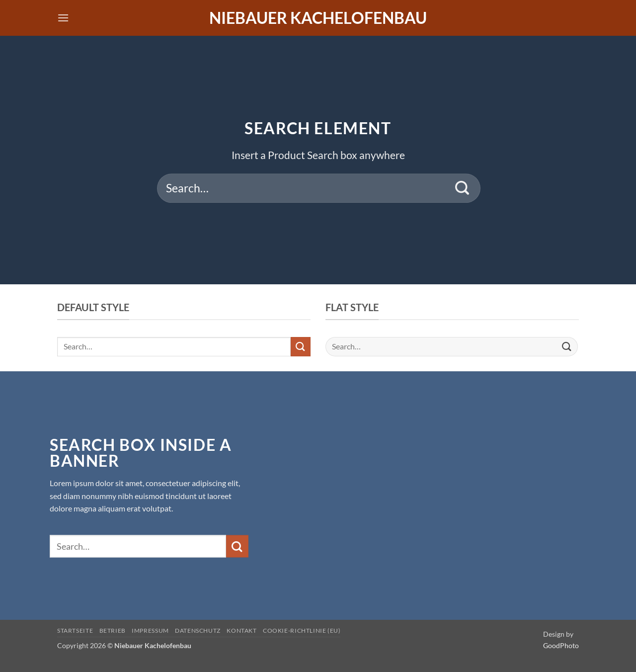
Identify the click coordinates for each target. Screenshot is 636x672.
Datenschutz (198, 630)
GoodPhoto (561, 645)
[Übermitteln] (462, 188)
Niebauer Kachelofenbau (318, 18)
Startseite (75, 630)
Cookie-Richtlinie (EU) (302, 630)
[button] (63, 18)
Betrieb (113, 630)
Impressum (150, 630)
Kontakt (241, 630)
